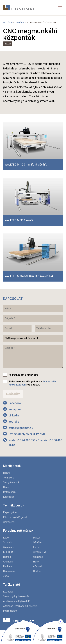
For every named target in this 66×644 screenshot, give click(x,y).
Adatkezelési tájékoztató (17, 601)
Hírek (6, 487)
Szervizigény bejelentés (16, 596)
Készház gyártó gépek (15, 517)
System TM (39, 552)
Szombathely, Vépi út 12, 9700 (27, 434)
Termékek (19, 22)
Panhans (8, 566)
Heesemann (10, 571)
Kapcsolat (9, 497)
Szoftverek (9, 522)
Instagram (15, 409)
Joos (6, 576)
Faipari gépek (10, 512)
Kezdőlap (8, 22)
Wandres (38, 557)
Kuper (6, 538)
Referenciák (10, 492)
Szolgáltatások (11, 482)
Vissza (8, 44)
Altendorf (8, 562)
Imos (36, 547)
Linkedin (14, 415)
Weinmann (9, 547)
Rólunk (7, 473)
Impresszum (10, 611)
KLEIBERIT (9, 552)
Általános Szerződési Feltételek (21, 606)
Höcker (37, 571)
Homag (7, 557)
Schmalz (8, 542)
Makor (36, 538)
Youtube (14, 422)
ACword (37, 566)
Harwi (36, 562)
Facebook (15, 403)
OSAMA (37, 542)
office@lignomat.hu (21, 428)
